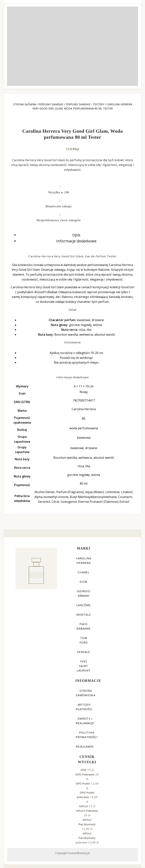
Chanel (84, 572)
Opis (76, 235)
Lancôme (84, 605)
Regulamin (85, 746)
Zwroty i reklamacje (85, 721)
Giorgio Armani (84, 593)
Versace (84, 652)
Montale (84, 614)
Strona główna (25, 104)
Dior (84, 582)
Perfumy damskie (51, 104)
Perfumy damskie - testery (85, 104)
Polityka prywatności (87, 735)
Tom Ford (84, 640)
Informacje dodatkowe (76, 241)
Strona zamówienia (86, 693)
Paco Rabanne (84, 626)
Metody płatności (84, 707)
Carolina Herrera (84, 560)
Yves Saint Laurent (84, 666)
